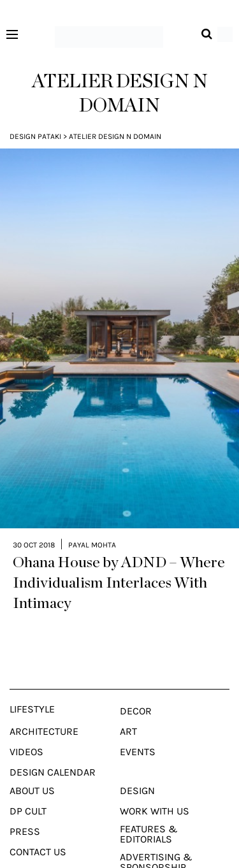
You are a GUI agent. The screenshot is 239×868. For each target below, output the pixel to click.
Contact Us (38, 828)
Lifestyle (32, 685)
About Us (32, 767)
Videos (26, 728)
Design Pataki (35, 136)
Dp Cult (28, 787)
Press (25, 807)
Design (137, 767)
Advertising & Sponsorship (156, 838)
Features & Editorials (149, 810)
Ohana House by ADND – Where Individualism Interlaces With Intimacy (119, 559)
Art (128, 707)
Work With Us (155, 787)
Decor (136, 687)
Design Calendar (53, 748)
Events (138, 728)
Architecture (44, 707)
